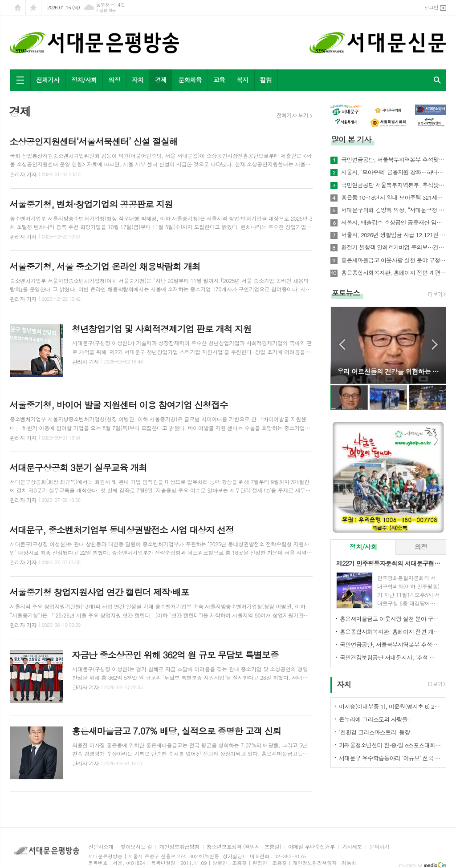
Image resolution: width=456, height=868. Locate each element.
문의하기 (379, 847)
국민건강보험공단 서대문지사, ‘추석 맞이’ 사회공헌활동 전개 (390, 657)
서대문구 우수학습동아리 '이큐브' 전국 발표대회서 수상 (390, 758)
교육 (219, 80)
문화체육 (190, 80)
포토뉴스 (346, 293)
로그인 (431, 7)
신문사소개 (101, 847)
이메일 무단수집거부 (311, 847)
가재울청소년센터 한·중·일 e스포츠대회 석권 (390, 745)
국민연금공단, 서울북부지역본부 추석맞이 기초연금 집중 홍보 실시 (394, 160)
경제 (161, 80)
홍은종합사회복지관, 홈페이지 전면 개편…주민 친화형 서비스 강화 (394, 273)
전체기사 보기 (292, 115)
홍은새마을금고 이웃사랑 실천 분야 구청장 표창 (394, 260)
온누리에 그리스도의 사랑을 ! (375, 719)
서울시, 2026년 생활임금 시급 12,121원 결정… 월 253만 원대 (394, 235)
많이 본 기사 (351, 139)
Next (435, 345)
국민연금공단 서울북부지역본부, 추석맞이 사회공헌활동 (394, 185)
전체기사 (48, 80)
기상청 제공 (106, 10)
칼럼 (266, 80)
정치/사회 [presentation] (363, 547)
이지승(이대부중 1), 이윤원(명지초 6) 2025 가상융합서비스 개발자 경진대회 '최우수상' (390, 706)
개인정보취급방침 (179, 847)
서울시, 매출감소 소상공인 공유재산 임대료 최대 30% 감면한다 (394, 222)
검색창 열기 (437, 80)
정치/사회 (84, 80)
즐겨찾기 (33, 8)
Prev (342, 345)
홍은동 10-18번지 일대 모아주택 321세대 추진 (394, 198)
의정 (114, 80)
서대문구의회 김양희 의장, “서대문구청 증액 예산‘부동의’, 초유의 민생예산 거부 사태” (394, 210)
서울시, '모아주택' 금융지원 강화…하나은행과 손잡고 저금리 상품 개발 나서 (394, 172)
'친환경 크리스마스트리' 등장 (375, 732)
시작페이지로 (18, 8)
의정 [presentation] (421, 547)
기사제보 (352, 847)
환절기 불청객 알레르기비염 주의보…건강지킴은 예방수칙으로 (394, 247)
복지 (242, 80)
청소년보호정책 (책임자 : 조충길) (244, 847)
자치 (138, 80)
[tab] (363, 547)
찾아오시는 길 (136, 847)
